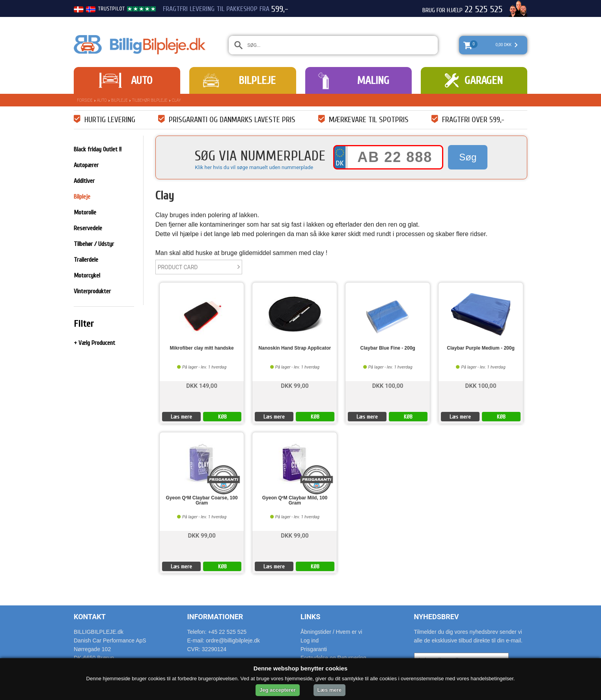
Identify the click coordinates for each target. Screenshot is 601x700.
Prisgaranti (314, 649)
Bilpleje (257, 80)
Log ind (310, 640)
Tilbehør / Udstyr (94, 244)
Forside (85, 100)
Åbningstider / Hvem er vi (331, 632)
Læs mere (181, 417)
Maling (373, 80)
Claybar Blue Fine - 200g (388, 348)
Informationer (215, 617)
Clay (176, 100)
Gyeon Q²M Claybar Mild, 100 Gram (295, 501)
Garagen (484, 80)
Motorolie (85, 212)
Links (310, 617)
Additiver (84, 181)
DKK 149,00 (202, 385)
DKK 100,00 (388, 385)
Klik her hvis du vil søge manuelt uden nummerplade (254, 167)
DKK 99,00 (295, 385)
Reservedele (88, 228)
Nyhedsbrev (437, 617)
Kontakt (90, 617)
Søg (468, 157)
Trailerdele (86, 260)
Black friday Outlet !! (98, 149)
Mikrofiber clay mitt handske (202, 348)
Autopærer (86, 165)
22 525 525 (483, 9)
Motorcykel (87, 276)
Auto (142, 80)
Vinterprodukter (92, 291)
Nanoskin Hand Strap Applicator (295, 348)
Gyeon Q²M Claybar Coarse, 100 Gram (202, 501)
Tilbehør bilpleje (150, 100)
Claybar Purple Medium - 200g (481, 348)
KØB (222, 417)
